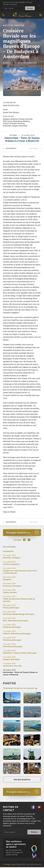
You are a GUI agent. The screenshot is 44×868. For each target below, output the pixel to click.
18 (11, 135)
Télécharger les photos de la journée (20, 688)
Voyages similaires (18, 533)
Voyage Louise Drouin (13, 865)
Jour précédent (12, 148)
